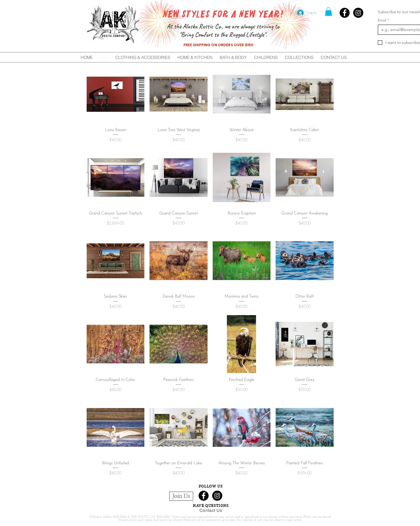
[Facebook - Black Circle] (345, 13)
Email (383, 20)
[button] (328, 11)
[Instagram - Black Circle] (358, 13)
